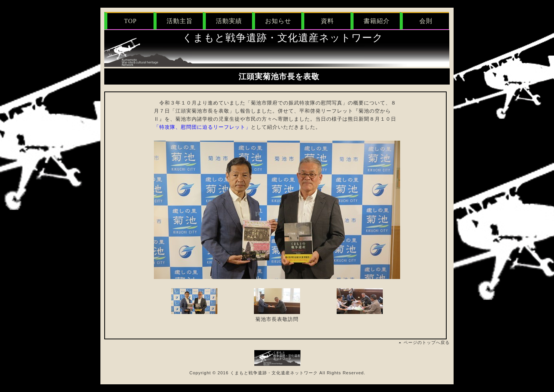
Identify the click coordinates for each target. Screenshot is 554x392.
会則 (426, 21)
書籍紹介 (377, 21)
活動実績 (229, 21)
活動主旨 (180, 21)
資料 (327, 21)
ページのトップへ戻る (427, 342)
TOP (131, 21)
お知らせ (278, 21)
